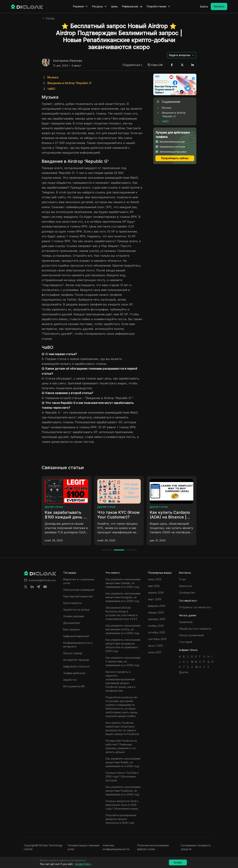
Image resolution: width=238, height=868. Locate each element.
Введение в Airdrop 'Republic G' (70, 83)
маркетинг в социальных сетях (64, 507)
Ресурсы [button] (99, 6)
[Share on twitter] (26, 587)
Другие (184, 672)
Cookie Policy (83, 864)
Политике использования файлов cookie (153, 847)
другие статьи (106, 507)
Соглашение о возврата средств (196, 847)
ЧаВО (51, 89)
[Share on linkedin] (32, 587)
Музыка (53, 77)
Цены (114, 6)
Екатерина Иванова (68, 61)
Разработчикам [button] (158, 6)
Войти (204, 7)
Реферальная (130, 6)
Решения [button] (80, 6)
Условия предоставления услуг (84, 847)
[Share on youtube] (45, 587)
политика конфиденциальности (116, 847)
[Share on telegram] (39, 587)
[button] (182, 55)
